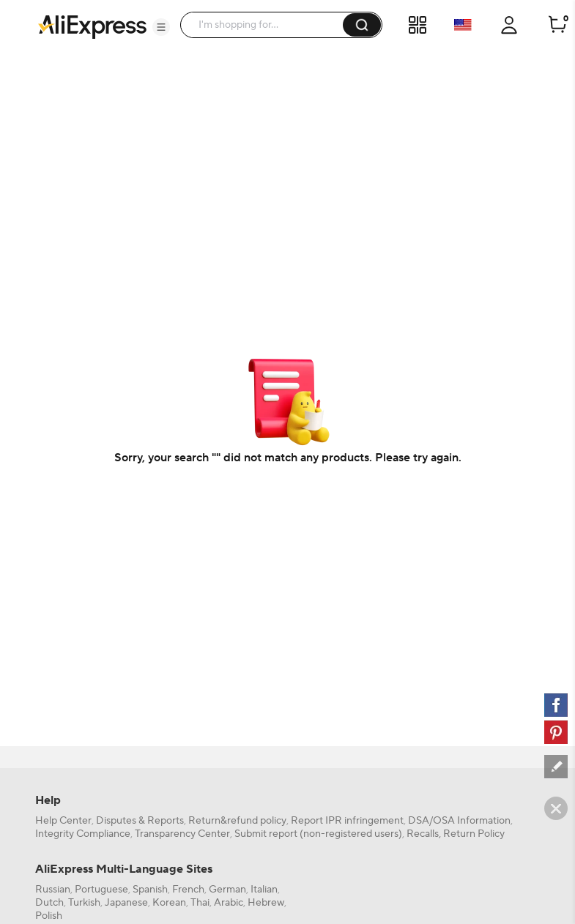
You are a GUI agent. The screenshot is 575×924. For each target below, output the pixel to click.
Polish (49, 916)
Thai (200, 903)
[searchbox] (267, 25)
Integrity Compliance (83, 834)
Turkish (84, 903)
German (227, 890)
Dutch (49, 903)
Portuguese (101, 890)
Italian (264, 890)
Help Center (63, 821)
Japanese (126, 903)
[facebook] (556, 705)
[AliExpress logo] (92, 26)
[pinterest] (556, 732)
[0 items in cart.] (557, 25)
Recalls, (424, 834)
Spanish (150, 890)
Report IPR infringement (347, 821)
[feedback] (556, 767)
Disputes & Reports (140, 821)
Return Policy (474, 834)
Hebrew (266, 903)
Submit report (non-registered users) (318, 834)
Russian (53, 890)
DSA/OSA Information (459, 821)
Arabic (229, 903)
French (188, 890)
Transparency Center (182, 834)
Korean (169, 903)
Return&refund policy (237, 821)
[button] (161, 27)
